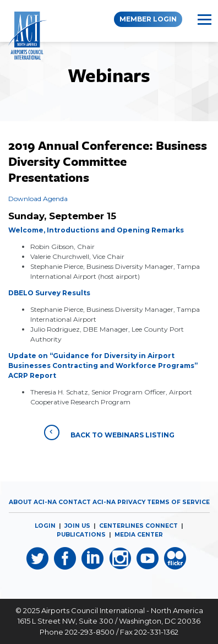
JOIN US (77, 526)
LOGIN (45, 526)
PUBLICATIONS (81, 535)
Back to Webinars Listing (109, 432)
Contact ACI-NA (87, 502)
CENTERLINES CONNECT (138, 526)
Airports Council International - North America (122, 610)
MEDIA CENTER (139, 535)
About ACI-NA (33, 502)
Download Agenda (38, 199)
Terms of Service (178, 502)
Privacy (131, 502)
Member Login (148, 19)
